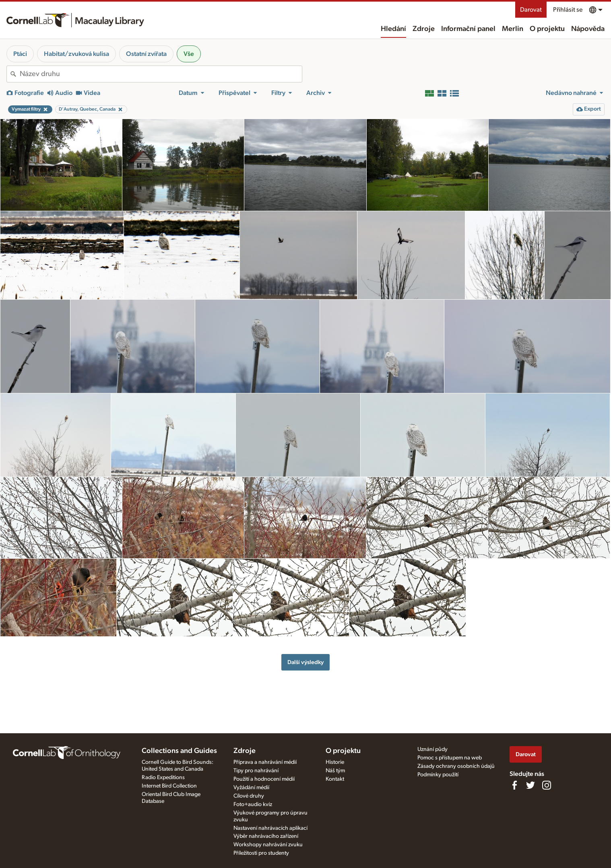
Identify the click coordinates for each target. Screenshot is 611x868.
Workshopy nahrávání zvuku (268, 845)
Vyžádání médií (251, 788)
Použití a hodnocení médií (264, 779)
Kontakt (335, 779)
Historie (335, 762)
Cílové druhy (249, 796)
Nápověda (588, 29)
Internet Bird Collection (169, 786)
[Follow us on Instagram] (547, 785)
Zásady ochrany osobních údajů (456, 766)
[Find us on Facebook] (514, 785)
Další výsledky (305, 662)
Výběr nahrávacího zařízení (266, 836)
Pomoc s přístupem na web (450, 758)
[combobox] (161, 74)
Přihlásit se (568, 10)
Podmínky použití (438, 775)
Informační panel (468, 29)
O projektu (547, 29)
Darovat (531, 10)
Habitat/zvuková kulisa (76, 54)
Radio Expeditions (163, 777)
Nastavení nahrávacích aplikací (270, 828)
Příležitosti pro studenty (261, 853)
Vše (189, 54)
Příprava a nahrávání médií (265, 762)
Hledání (393, 29)
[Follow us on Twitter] (530, 785)
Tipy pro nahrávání (256, 771)
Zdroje (424, 29)
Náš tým (335, 771)
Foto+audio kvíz (253, 804)
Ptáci (20, 54)
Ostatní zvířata (146, 54)
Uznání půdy (432, 749)
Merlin (513, 29)
